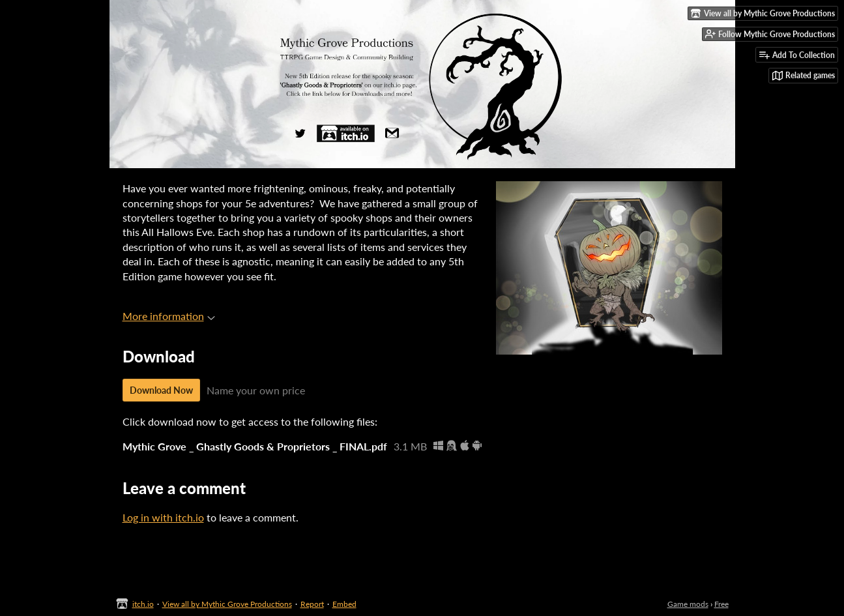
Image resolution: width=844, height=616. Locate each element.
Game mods (688, 604)
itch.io (143, 604)
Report (312, 604)
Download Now (161, 390)
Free (721, 604)
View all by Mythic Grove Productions (227, 604)
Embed (344, 604)
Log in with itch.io (163, 517)
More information (169, 316)
